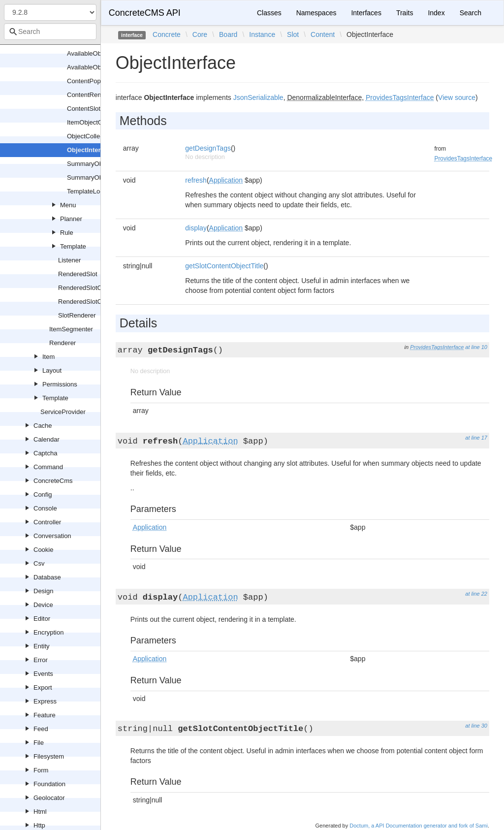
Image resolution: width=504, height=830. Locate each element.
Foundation (49, 784)
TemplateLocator (91, 191)
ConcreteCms (53, 481)
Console (45, 508)
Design (43, 591)
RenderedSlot (78, 274)
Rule (67, 233)
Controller (47, 522)
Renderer (63, 343)
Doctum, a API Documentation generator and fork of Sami (419, 826)
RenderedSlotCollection (92, 288)
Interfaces (366, 13)
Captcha (45, 453)
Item (48, 357)
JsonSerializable (258, 97)
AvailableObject (89, 53)
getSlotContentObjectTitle (224, 266)
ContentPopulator (92, 81)
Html (40, 812)
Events (43, 674)
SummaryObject (90, 164)
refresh (196, 180)
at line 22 (476, 594)
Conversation (52, 536)
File (39, 743)
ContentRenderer (92, 95)
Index (436, 13)
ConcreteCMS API (145, 13)
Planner (71, 219)
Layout (52, 370)
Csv (39, 563)
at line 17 (476, 438)
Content (323, 34)
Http (39, 825)
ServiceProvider (63, 412)
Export (43, 687)
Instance (262, 34)
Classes (269, 13)
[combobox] (50, 32)
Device (43, 605)
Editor (42, 619)
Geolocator (49, 798)
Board (228, 34)
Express (45, 701)
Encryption (48, 632)
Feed (41, 729)
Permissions (60, 384)
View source (457, 97)
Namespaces (316, 13)
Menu (68, 205)
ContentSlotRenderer (97, 109)
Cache (43, 426)
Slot (293, 34)
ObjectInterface (90, 150)
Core (200, 34)
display (196, 228)
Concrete (167, 34)
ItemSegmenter (71, 329)
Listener (69, 260)
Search (471, 13)
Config (43, 495)
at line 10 (476, 347)
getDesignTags (208, 148)
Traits (405, 13)
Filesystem (49, 756)
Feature (45, 715)
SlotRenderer (77, 315)
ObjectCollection (90, 136)
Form (41, 770)
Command (48, 467)
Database (47, 577)
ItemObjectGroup (91, 122)
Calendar (47, 439)
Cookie (43, 550)
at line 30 (476, 726)
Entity (42, 646)
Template (73, 246)
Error (41, 660)
